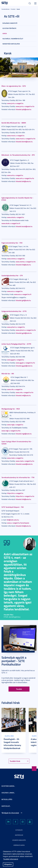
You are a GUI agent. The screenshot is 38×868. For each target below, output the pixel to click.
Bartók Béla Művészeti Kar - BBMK (14, 123)
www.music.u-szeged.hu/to (26, 139)
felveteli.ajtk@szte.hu (24, 109)
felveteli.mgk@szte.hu (24, 434)
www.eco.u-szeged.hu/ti (23, 294)
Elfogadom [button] (8, 864)
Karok (18, 9)
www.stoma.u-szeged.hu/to (26, 262)
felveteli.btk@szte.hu (23, 181)
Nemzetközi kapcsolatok (11, 44)
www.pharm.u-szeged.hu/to (26, 330)
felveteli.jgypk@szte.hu (24, 366)
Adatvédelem (19, 835)
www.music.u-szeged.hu (16, 135)
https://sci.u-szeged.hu (15, 493)
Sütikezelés (19, 830)
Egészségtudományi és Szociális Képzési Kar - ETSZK (18, 199)
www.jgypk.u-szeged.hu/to (25, 363)
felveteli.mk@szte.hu (23, 395)
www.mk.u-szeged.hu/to (25, 392)
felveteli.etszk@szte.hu (24, 226)
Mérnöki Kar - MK (8, 374)
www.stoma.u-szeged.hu (16, 259)
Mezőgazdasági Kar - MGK (11, 409)
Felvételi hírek (9, 736)
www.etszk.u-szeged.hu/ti (11, 223)
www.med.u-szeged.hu (15, 458)
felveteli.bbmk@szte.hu (24, 142)
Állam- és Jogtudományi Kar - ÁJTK (14, 86)
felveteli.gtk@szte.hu (23, 300)
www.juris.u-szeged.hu (15, 103)
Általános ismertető (10, 23)
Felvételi (13, 9)
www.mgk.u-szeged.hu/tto (11, 431)
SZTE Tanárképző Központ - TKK (13, 507)
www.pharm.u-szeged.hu (16, 327)
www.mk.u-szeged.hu (15, 389)
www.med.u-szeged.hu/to (25, 461)
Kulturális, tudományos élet (13, 39)
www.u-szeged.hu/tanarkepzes (18, 523)
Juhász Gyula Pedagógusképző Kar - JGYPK (16, 344)
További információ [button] (11, 859)
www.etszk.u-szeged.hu (16, 217)
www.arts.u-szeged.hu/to (25, 178)
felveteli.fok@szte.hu (23, 265)
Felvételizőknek (5, 9)
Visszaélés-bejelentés (19, 840)
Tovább (19, 689)
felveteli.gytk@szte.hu (24, 333)
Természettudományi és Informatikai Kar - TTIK (18, 477)
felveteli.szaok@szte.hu (24, 464)
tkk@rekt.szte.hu (13, 520)
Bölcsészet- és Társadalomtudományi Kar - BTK (18, 155)
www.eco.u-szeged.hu (15, 291)
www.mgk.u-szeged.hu (15, 425)
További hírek (15, 761)
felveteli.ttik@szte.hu (23, 499)
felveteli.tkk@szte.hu (23, 526)
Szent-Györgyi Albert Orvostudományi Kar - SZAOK (17, 443)
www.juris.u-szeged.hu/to (25, 106)
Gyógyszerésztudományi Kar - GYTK (14, 311)
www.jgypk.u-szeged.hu (16, 360)
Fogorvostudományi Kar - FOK (12, 243)
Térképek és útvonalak (10, 813)
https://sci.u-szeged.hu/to (25, 496)
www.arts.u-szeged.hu (15, 175)
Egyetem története (9, 28)
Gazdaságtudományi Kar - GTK (12, 275)
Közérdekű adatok (19, 845)
